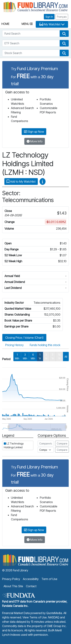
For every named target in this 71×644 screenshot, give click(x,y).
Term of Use (49, 579)
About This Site (13, 586)
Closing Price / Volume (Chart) (24, 338)
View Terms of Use (35, 617)
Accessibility (31, 579)
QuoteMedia (54, 613)
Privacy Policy (11, 579)
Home (5, 24)
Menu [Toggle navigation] (27, 24)
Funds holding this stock (45, 345)
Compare (62, 443)
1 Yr (40, 357)
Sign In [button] (49, 17)
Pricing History (14, 345)
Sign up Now (34, 132)
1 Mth (17, 357)
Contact (31, 586)
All (66, 357)
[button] (64, 34)
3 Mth (25, 357)
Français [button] (62, 17)
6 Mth (33, 357)
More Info (35, 141)
